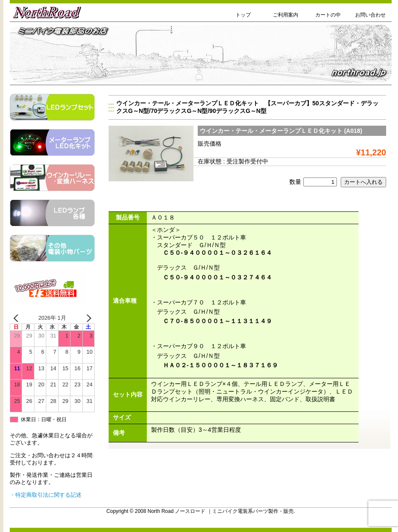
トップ (243, 15)
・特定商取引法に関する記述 (46, 495)
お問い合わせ (370, 15)
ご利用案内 (286, 15)
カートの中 (328, 15)
